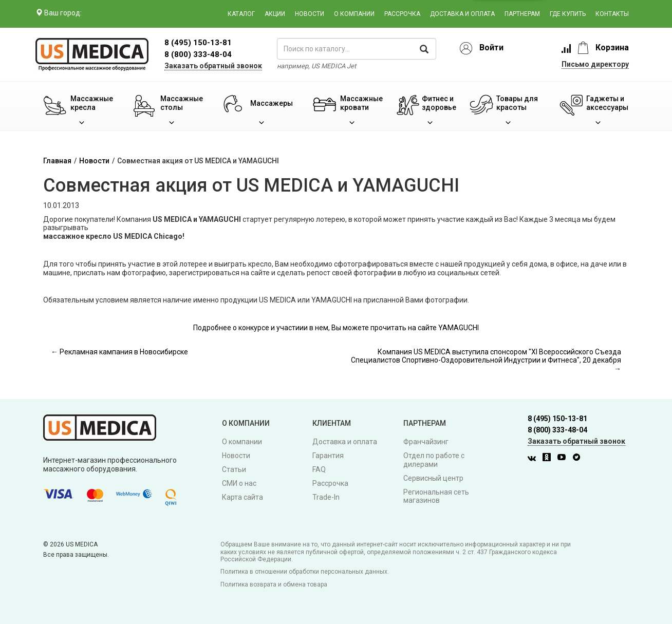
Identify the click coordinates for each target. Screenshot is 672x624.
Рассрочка (402, 14)
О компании (354, 14)
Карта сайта (242, 497)
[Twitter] (579, 459)
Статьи (234, 469)
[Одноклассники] (549, 459)
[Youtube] (564, 459)
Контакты (612, 14)
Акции (275, 14)
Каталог (241, 14)
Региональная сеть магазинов (436, 496)
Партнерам (522, 14)
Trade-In (326, 497)
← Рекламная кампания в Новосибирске (119, 352)
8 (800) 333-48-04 (198, 54)
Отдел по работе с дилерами (434, 460)
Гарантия (328, 456)
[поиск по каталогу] (357, 49)
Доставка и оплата (462, 14)
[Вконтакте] (534, 459)
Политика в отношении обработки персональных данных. (305, 572)
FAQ (319, 469)
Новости (310, 14)
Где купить (568, 14)
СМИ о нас (239, 483)
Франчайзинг (426, 442)
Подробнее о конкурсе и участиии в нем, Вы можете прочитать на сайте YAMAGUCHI (336, 328)
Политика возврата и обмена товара (274, 584)
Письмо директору (595, 64)
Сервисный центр (433, 478)
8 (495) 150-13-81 (557, 419)
